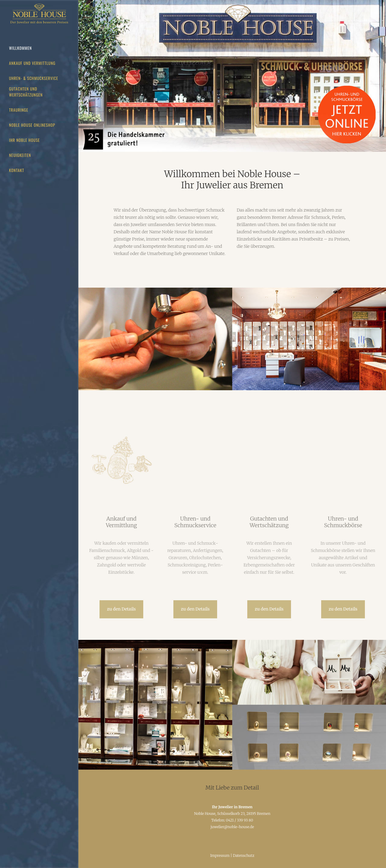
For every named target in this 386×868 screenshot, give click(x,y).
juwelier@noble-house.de (232, 827)
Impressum (220, 855)
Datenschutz (244, 855)
